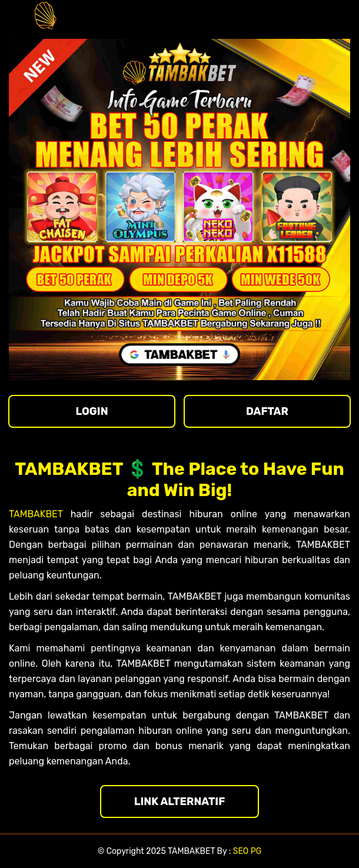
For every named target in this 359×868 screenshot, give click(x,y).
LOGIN (92, 411)
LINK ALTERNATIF (180, 802)
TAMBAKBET (36, 514)
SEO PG (247, 851)
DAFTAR (267, 411)
